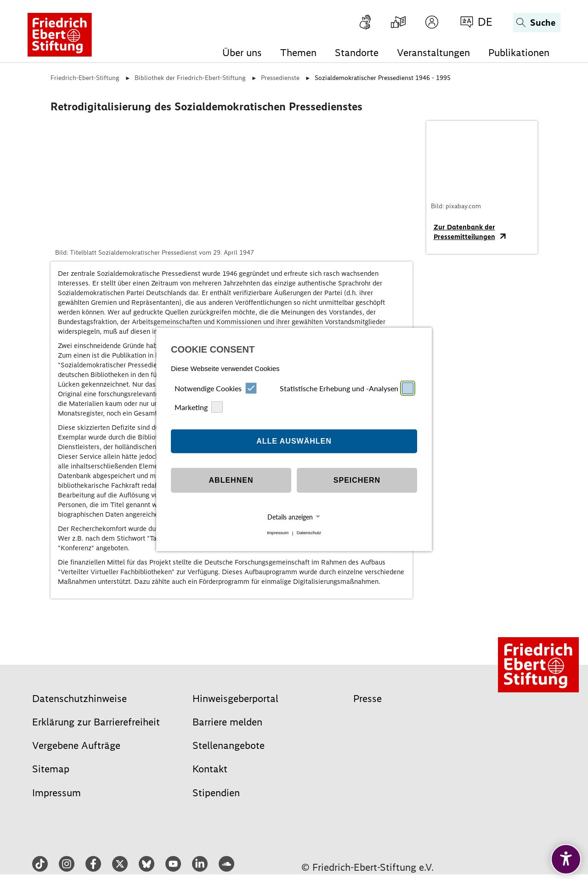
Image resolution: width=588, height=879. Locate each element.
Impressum (278, 533)
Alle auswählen (294, 441)
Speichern (357, 480)
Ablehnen (231, 480)
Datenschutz (309, 533)
